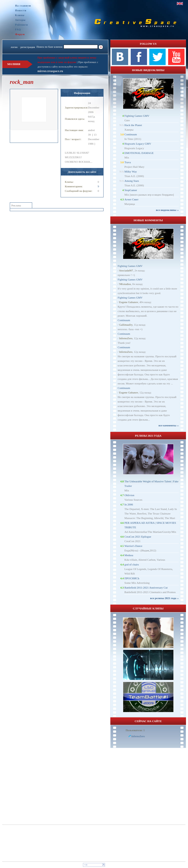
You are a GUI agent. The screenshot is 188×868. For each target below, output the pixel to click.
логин (14, 47)
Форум (20, 34)
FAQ (18, 30)
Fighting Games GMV (137, 116)
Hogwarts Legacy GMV (138, 144)
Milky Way (131, 171)
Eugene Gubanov (129, 302)
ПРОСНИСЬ (132, 578)
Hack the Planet (133, 125)
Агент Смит (131, 199)
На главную (23, 6)
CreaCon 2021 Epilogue (138, 537)
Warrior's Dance (133, 546)
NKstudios (125, 284)
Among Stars (132, 181)
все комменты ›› (169, 425)
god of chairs (132, 564)
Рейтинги (21, 25)
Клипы (20, 15)
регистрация (28, 47)
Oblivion (129, 495)
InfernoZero (126, 338)
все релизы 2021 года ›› (164, 598)
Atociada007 (126, 270)
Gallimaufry (126, 325)
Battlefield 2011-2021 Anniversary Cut (146, 588)
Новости (21, 10)
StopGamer (131, 190)
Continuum (131, 134)
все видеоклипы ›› (167, 210)
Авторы (20, 20)
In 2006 (129, 504)
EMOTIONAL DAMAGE (139, 153)
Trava (128, 162)
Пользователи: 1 (135, 730)
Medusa (129, 555)
